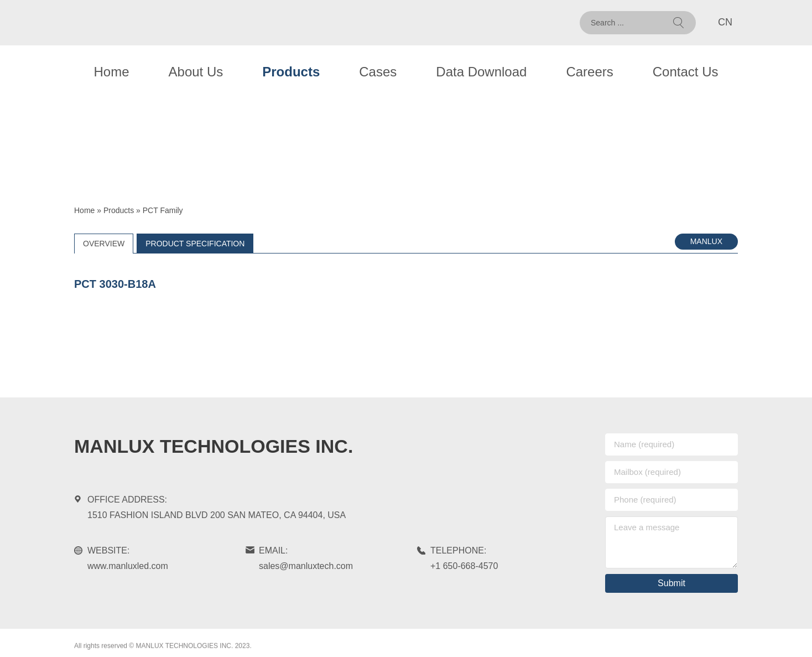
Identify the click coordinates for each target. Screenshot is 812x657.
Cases (378, 72)
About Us (196, 72)
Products (291, 72)
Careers (589, 72)
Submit (672, 583)
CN (725, 22)
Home (112, 72)
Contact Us (686, 72)
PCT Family (163, 210)
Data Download (481, 72)
